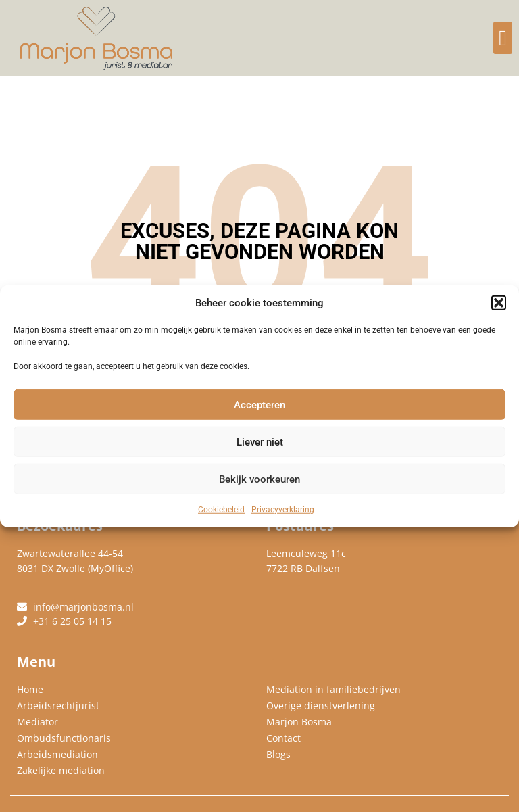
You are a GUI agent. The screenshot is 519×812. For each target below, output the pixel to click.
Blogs (278, 754)
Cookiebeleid (221, 510)
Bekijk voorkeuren (259, 479)
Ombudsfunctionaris (64, 738)
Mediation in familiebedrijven (333, 689)
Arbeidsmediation (57, 754)
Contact (283, 738)
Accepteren (259, 404)
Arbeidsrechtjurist (58, 706)
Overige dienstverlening (321, 706)
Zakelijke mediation (61, 770)
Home (30, 689)
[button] (499, 303)
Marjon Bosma (299, 722)
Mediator (38, 722)
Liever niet (260, 441)
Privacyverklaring (283, 510)
